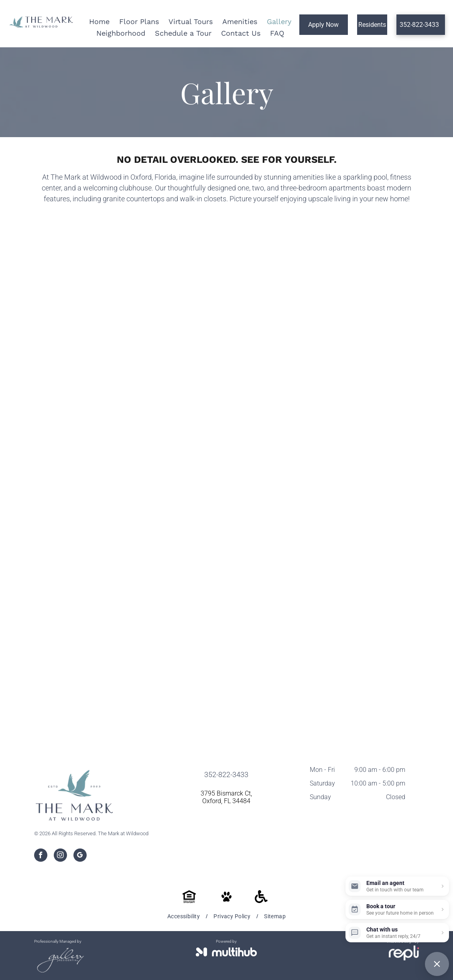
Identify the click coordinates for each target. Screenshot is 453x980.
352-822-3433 (226, 774)
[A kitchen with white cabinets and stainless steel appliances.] (280, 407)
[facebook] (41, 856)
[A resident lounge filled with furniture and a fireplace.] (65, 407)
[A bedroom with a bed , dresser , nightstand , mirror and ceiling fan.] (388, 622)
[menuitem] (184, 916)
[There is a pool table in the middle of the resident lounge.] (388, 299)
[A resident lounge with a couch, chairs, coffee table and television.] (173, 407)
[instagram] (60, 856)
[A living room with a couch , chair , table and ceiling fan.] (173, 622)
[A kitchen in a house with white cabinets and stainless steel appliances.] (388, 514)
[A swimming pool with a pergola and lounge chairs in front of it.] (173, 299)
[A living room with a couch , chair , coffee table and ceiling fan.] (65, 622)
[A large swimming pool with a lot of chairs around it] (65, 299)
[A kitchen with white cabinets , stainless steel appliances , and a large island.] (388, 407)
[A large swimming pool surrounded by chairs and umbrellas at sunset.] (280, 299)
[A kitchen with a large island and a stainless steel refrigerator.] (280, 514)
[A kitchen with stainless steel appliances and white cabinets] (65, 514)
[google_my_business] (80, 856)
